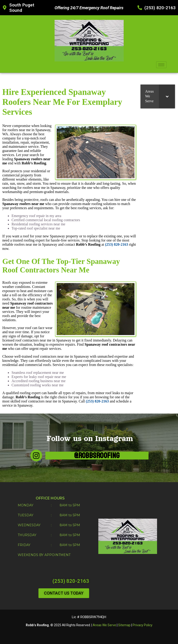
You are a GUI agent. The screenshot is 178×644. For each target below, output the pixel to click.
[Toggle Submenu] (167, 96)
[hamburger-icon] (161, 65)
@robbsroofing (97, 456)
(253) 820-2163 (71, 581)
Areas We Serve (104, 625)
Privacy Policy (143, 625)
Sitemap (124, 625)
